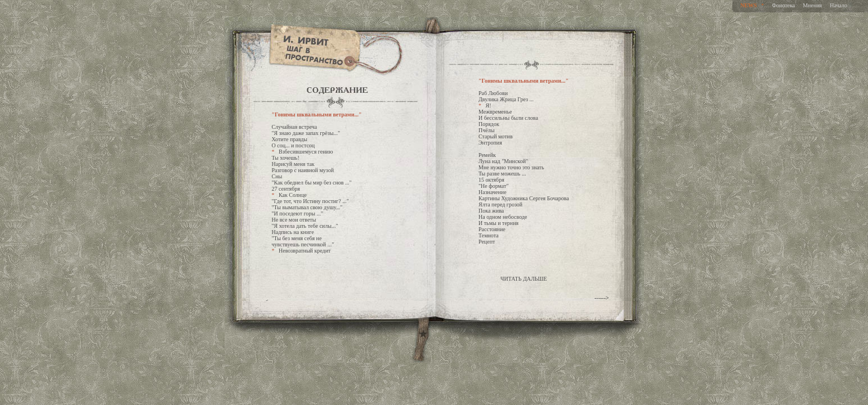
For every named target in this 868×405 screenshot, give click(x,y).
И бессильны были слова (508, 118)
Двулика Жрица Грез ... (506, 99)
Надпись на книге (293, 232)
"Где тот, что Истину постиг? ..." (310, 201)
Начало (838, 5)
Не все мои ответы (294, 220)
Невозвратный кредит (305, 251)
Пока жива (491, 211)
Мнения (812, 5)
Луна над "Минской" (503, 161)
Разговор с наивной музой (303, 170)
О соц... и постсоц (294, 145)
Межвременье (495, 112)
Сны (277, 176)
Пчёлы (486, 130)
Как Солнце (293, 195)
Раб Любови (493, 93)
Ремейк (487, 155)
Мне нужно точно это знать (511, 167)
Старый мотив (496, 136)
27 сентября (286, 189)
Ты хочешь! (286, 158)
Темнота (489, 235)
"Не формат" (493, 186)
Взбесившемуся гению (306, 152)
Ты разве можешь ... (502, 174)
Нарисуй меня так (293, 164)
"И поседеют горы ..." (298, 213)
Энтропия (490, 143)
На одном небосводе (503, 217)
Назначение (493, 192)
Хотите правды (290, 139)
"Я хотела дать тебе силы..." (305, 226)
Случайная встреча (295, 127)
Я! (489, 105)
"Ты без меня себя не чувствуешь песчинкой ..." (303, 241)
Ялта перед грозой (500, 204)
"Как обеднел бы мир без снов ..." (312, 183)
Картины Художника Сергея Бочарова (524, 198)
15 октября (491, 180)
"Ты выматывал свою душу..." (307, 207)
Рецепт (487, 242)
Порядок (489, 124)
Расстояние (492, 229)
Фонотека (783, 5)
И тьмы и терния (498, 223)
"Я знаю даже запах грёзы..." (306, 133)
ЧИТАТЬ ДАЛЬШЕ (524, 279)
